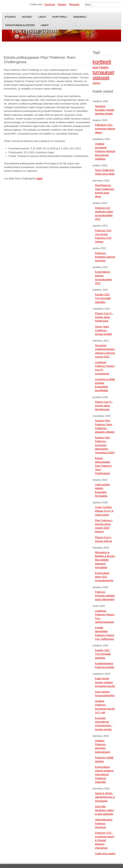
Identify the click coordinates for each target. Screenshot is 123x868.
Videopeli (80, 17)
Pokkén (104, 67)
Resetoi (62, 4)
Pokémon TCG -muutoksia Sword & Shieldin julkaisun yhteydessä (105, 840)
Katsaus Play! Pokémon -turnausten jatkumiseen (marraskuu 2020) (105, 445)
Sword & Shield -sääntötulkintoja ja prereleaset (105, 797)
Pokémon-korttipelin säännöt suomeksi (105, 257)
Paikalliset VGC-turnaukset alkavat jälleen (105, 129)
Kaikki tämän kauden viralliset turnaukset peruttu (105, 682)
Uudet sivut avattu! (105, 853)
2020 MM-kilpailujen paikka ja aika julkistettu (104, 810)
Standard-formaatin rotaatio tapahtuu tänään (105, 110)
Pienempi (74, 4)
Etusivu (10, 17)
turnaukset (103, 72)
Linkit (45, 25)
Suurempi (50, 4)
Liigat (42, 17)
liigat (95, 68)
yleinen (97, 83)
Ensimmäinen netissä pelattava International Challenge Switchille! (104, 774)
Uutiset (27, 17)
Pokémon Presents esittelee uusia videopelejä (105, 596)
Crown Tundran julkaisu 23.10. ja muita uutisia (104, 511)
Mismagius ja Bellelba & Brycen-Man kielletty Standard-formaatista (105, 560)
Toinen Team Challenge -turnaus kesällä (103, 330)
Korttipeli (60, 17)
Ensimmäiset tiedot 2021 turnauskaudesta (104, 577)
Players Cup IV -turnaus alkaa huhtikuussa (104, 317)
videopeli (101, 78)
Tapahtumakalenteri (20, 25)
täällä (40, 178)
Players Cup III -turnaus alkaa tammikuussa (104, 406)
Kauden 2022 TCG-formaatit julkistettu (103, 298)
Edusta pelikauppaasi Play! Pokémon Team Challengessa (103, 466)
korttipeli (102, 62)
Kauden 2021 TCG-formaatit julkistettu (103, 654)
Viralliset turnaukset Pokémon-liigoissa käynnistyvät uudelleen (105, 151)
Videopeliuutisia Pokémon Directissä (104, 823)
